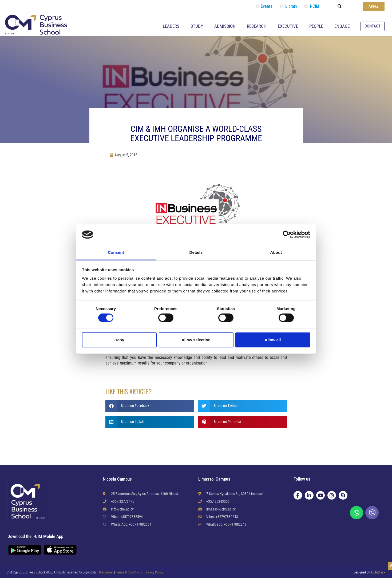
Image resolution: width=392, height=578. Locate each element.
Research (257, 26)
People (316, 26)
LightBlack (378, 572)
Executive (288, 26)
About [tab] (276, 252)
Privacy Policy (154, 572)
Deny (119, 340)
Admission (225, 26)
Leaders (171, 26)
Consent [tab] (116, 252)
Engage (342, 26)
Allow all (273, 340)
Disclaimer (106, 572)
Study (197, 26)
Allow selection (196, 340)
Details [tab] (196, 252)
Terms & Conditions (129, 572)
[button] (339, 6)
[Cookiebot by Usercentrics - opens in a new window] (287, 235)
